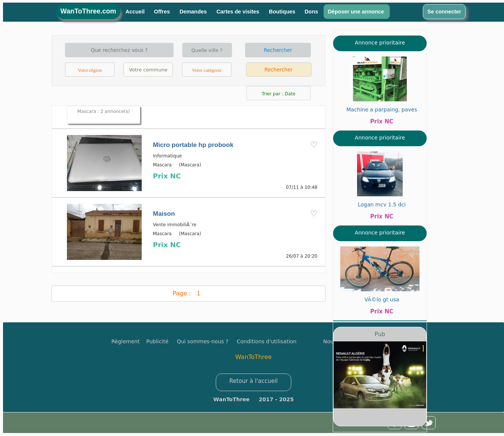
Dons (311, 12)
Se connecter (444, 12)
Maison (164, 214)
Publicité (162, 341)
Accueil (135, 12)
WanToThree (253, 357)
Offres (163, 12)
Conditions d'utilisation (267, 341)
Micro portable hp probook (193, 145)
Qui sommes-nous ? (203, 341)
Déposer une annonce (357, 12)
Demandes (194, 12)
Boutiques (282, 12)
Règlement (126, 341)
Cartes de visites (239, 12)
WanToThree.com (88, 11)
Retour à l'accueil (253, 381)
